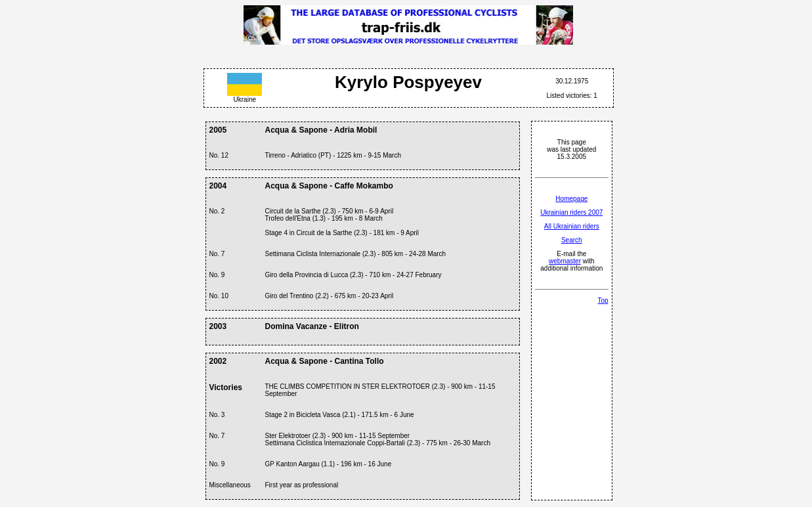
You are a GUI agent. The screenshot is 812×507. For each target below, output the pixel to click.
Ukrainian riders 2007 (571, 212)
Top (603, 300)
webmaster (565, 261)
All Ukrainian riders (572, 226)
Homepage (571, 199)
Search (572, 240)
